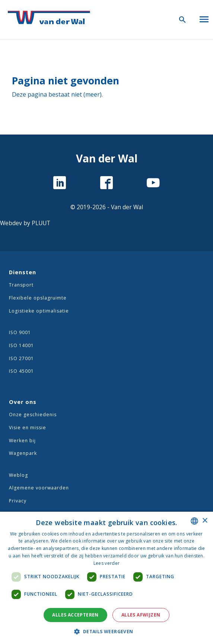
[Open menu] (204, 18)
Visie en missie (28, 428)
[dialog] (106, 578)
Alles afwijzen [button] (141, 615)
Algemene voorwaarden (39, 488)
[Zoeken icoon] (182, 19)
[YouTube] (153, 184)
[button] (106, 631)
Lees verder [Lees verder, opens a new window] (106, 563)
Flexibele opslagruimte (38, 298)
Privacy (18, 501)
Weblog (18, 475)
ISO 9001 (20, 332)
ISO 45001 (21, 371)
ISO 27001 (21, 358)
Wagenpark (23, 453)
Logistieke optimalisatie (39, 311)
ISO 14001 (21, 345)
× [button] (205, 521)
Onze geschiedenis (33, 415)
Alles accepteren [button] (75, 615)
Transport (21, 285)
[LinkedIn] (60, 184)
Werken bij (22, 441)
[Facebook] (106, 184)
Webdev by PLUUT (25, 223)
